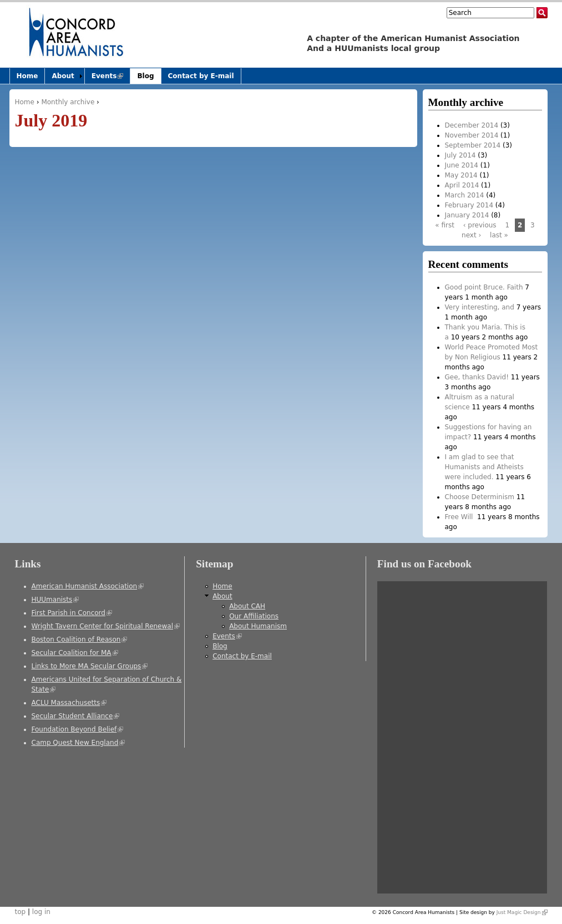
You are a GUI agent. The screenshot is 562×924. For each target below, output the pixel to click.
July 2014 (460, 155)
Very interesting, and (480, 307)
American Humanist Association (88, 586)
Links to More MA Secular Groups (90, 666)
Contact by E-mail (201, 76)
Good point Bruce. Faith (484, 287)
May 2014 (461, 175)
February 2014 (469, 205)
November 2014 (472, 135)
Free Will (460, 517)
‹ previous (480, 225)
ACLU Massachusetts (69, 703)
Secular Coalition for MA (75, 653)
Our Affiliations (254, 616)
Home (25, 102)
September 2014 (473, 145)
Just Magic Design (522, 912)
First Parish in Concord (72, 613)
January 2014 (467, 215)
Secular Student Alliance (76, 716)
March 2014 (465, 195)
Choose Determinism (480, 497)
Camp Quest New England (79, 743)
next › (471, 235)
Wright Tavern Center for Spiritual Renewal (106, 626)
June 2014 (462, 165)
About (63, 76)
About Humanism (258, 626)
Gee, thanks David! (477, 377)
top (21, 912)
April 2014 (462, 185)
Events (111, 78)
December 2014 (472, 125)
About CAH (247, 606)
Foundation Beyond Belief (78, 729)
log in (41, 912)
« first (445, 225)
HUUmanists (55, 600)
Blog (145, 76)
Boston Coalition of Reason (80, 639)
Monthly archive (68, 102)
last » (499, 235)
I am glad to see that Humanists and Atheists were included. (484, 467)
